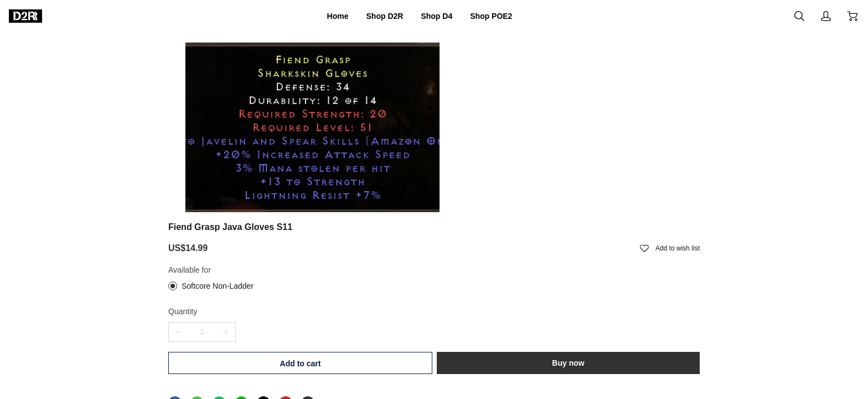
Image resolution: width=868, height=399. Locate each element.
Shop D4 (439, 16)
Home (322, 16)
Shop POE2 (504, 16)
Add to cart (507, 223)
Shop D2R (377, 16)
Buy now (638, 223)
